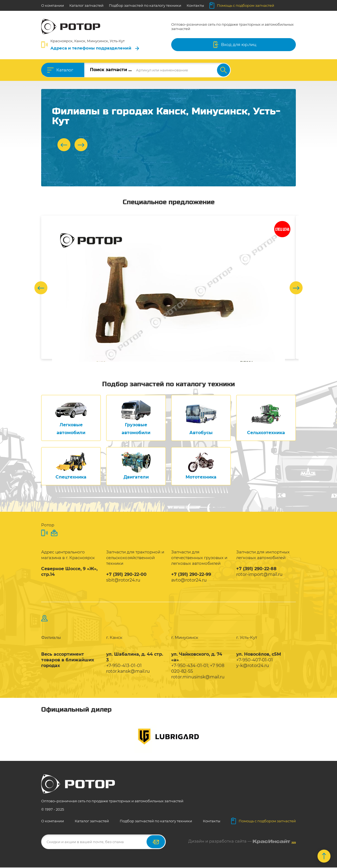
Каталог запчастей (86, 5)
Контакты (195, 5)
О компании (53, 5)
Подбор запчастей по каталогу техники (145, 5)
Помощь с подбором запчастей (242, 5)
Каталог (65, 70)
